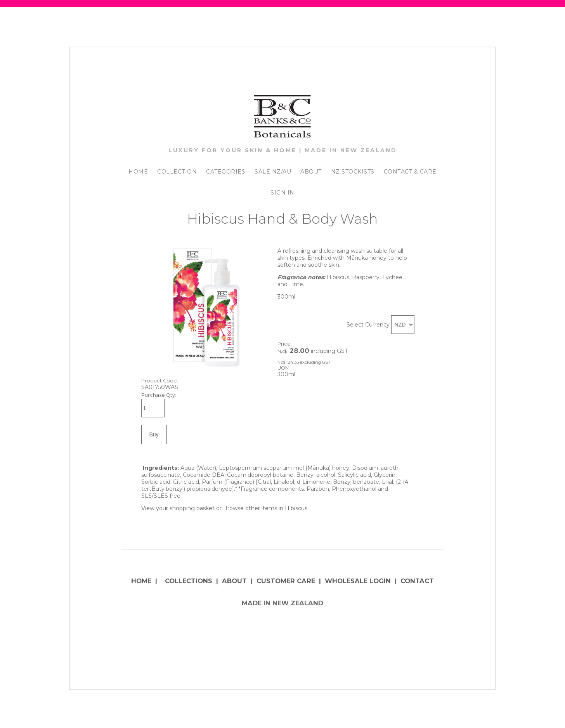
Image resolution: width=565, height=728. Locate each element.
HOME (138, 172)
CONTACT (417, 581)
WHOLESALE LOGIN (358, 581)
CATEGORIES (226, 172)
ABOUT (311, 172)
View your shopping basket (178, 508)
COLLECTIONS (189, 581)
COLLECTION (177, 172)
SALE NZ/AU (273, 172)
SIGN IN (282, 193)
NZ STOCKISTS (353, 172)
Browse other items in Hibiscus (265, 508)
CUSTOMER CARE (286, 581)
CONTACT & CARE (410, 172)
